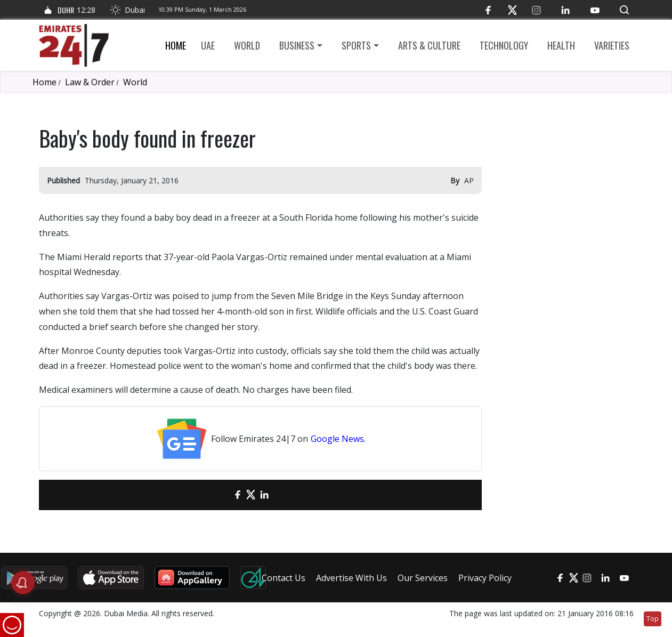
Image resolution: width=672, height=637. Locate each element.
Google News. (338, 439)
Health (561, 45)
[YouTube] (595, 10)
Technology (504, 45)
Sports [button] (356, 45)
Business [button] (297, 45)
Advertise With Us (351, 578)
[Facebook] (488, 10)
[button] (624, 10)
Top (653, 619)
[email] (219, 495)
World (247, 45)
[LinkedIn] (566, 10)
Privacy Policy (485, 578)
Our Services (423, 578)
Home (176, 45)
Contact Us (284, 578)
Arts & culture (429, 45)
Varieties (612, 45)
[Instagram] (536, 10)
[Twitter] (512, 10)
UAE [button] (208, 45)
